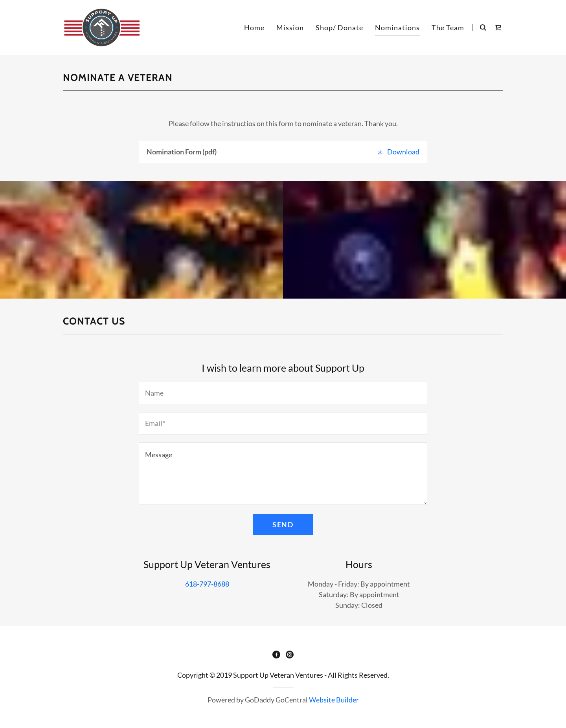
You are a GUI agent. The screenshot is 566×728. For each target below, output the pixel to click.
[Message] (283, 473)
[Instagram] (290, 655)
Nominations (397, 28)
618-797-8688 (207, 584)
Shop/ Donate (339, 28)
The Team (448, 28)
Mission (290, 28)
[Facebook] (276, 655)
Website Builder (334, 700)
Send (283, 524)
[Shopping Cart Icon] (498, 28)
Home (254, 28)
